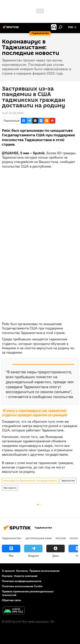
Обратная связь (11, 600)
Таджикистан (68, 481)
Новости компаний (26, 576)
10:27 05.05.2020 (13, 113)
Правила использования (44, 571)
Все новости (10, 488)
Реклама (7, 576)
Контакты (22, 571)
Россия (61, 538)
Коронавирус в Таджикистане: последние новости (30, 481)
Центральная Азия (38, 538)
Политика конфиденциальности (22, 581)
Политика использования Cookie (22, 586)
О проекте (8, 571)
